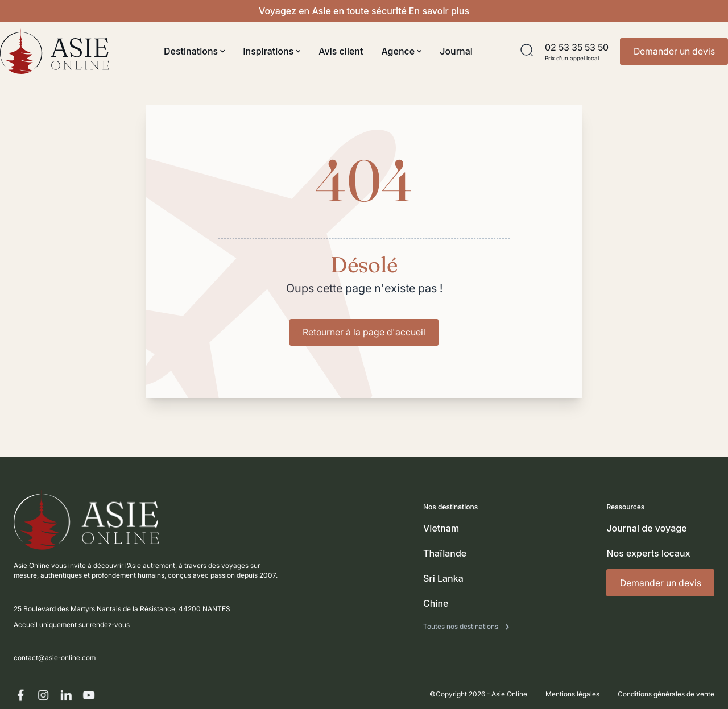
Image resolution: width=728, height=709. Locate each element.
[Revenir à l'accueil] (55, 51)
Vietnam (441, 528)
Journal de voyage (646, 528)
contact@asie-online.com (55, 658)
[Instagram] (43, 695)
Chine (436, 603)
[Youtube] (89, 695)
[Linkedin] (66, 695)
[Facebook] (20, 695)
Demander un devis (674, 51)
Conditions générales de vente (666, 694)
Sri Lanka (443, 578)
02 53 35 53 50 (577, 47)
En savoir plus (439, 11)
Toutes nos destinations (462, 626)
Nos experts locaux (648, 553)
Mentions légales (572, 694)
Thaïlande (445, 553)
